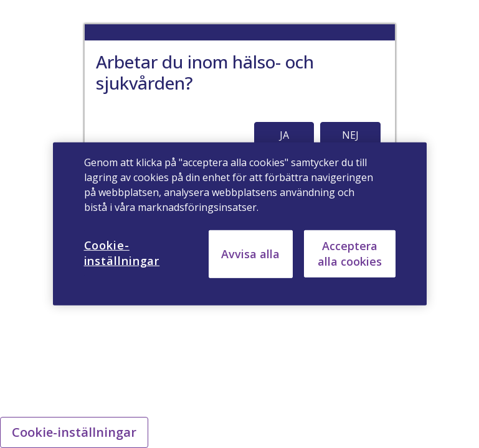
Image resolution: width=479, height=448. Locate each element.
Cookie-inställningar (74, 432)
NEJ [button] (350, 135)
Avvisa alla (250, 254)
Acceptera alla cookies (350, 254)
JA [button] (284, 135)
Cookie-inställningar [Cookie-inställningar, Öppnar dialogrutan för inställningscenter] (122, 253)
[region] (240, 224)
